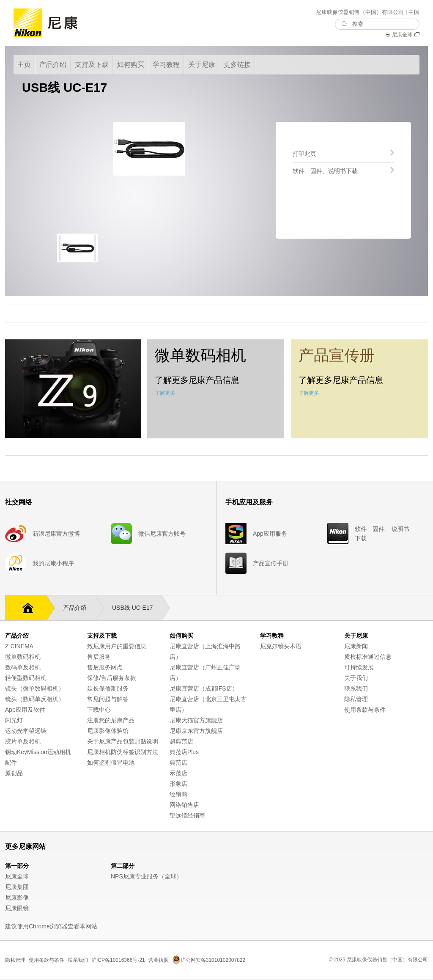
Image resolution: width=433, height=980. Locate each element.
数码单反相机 (23, 667)
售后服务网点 (105, 667)
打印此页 (304, 153)
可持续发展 (359, 667)
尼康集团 (17, 887)
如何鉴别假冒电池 (111, 763)
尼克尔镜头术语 (281, 646)
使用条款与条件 (365, 710)
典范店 (178, 763)
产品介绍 (79, 608)
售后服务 (99, 657)
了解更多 (165, 393)
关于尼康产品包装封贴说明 (123, 741)
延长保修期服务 (108, 688)
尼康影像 (17, 897)
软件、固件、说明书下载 (325, 171)
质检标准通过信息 (368, 657)
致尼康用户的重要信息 (117, 646)
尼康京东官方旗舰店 (196, 731)
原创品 (14, 773)
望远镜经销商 (187, 815)
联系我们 (356, 688)
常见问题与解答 (108, 699)
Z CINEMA (19, 646)
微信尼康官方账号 (162, 534)
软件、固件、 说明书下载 (382, 534)
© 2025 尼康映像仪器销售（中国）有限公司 (378, 960)
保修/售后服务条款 (112, 678)
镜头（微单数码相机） (35, 688)
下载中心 (99, 710)
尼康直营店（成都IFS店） (204, 688)
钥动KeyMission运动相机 (38, 752)
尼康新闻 (356, 646)
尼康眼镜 (17, 908)
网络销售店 (184, 805)
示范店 (178, 773)
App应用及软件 (25, 710)
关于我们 (356, 678)
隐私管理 (356, 699)
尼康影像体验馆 (108, 731)
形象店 (178, 784)
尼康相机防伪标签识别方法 (123, 752)
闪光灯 (14, 720)
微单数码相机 (23, 657)
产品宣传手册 (271, 563)
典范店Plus (184, 752)
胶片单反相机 (23, 741)
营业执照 (159, 960)
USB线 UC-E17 (137, 608)
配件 (11, 763)
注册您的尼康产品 (111, 720)
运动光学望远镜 (26, 731)
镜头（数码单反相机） (35, 699)
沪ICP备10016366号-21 (118, 960)
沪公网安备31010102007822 (209, 960)
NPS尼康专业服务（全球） (147, 876)
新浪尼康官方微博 (56, 534)
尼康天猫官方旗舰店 (196, 720)
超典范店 (181, 741)
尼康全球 (402, 35)
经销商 (178, 794)
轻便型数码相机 (26, 678)
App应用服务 (270, 534)
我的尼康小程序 (53, 563)
